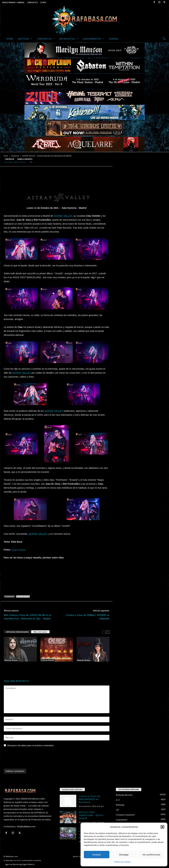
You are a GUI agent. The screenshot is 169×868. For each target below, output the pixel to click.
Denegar (124, 855)
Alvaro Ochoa (18, 550)
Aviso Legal (78, 856)
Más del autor (40, 632)
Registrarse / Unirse (13, 2)
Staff (43, 2)
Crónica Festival (47, 660)
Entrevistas (69, 39)
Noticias (25, 39)
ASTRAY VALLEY (21, 373)
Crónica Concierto (25, 159)
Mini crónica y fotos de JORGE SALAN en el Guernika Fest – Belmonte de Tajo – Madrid (27, 617)
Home (10, 39)
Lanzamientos (93, 39)
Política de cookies (122, 862)
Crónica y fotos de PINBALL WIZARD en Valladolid (87, 617)
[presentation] (29, 759)
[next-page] (108, 632)
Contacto (32, 2)
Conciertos (46, 39)
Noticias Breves (11, 660)
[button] (162, 827)
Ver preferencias (151, 855)
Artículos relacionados (17, 632)
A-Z (118, 800)
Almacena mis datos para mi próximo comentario (31, 745)
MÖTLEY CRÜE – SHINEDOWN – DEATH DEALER (91, 815)
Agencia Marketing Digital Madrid (20, 864)
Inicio (6, 156)
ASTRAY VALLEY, (64, 216)
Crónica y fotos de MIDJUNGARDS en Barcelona (89, 799)
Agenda (114, 39)
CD (117, 810)
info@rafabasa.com (26, 826)
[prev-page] (104, 632)
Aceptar (97, 855)
